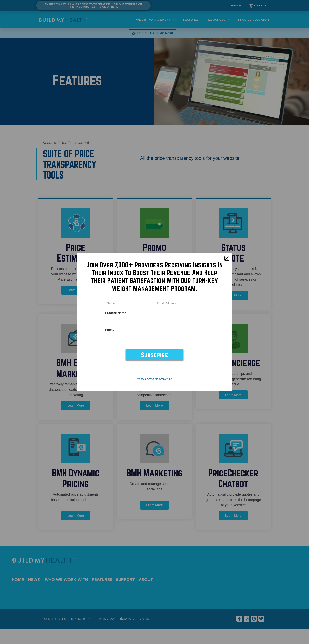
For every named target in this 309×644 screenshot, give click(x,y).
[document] (154, 322)
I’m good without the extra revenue (155, 378)
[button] (227, 260)
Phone (110, 329)
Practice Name (116, 314)
